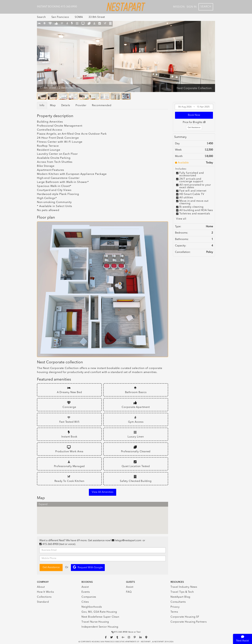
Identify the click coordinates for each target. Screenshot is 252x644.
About (41, 587)
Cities (85, 602)
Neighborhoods (92, 607)
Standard (43, 602)
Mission (179, 7)
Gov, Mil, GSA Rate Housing (99, 612)
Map (53, 106)
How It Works (45, 592)
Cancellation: (183, 252)
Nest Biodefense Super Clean (100, 617)
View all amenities (103, 492)
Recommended (102, 106)
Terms (174, 612)
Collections (44, 597)
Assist (85, 587)
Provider (81, 106)
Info (42, 106)
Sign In (192, 7)
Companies (89, 597)
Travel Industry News (184, 587)
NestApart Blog (180, 597)
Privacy (175, 607)
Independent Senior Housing (100, 627)
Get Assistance (194, 128)
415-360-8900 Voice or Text (126, 632)
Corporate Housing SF (185, 617)
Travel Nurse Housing (95, 622)
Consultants (178, 602)
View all (181, 219)
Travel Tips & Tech (182, 592)
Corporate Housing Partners (189, 622)
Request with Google (88, 567)
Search (206, 7)
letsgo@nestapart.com (128, 541)
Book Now (194, 115)
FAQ (129, 592)
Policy (210, 252)
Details (66, 106)
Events (86, 592)
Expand (43, 504)
